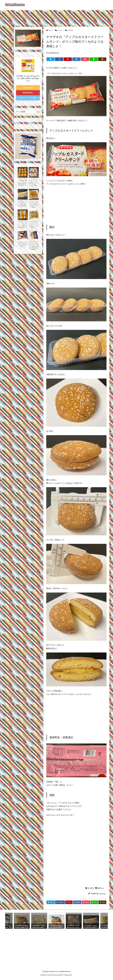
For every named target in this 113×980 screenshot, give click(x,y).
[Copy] (102, 59)
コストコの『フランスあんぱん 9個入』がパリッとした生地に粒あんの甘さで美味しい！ (22, 182)
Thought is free (68, 975)
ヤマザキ (70, 30)
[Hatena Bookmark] (76, 59)
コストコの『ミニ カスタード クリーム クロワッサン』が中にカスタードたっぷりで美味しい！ (33, 183)
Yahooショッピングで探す (28, 98)
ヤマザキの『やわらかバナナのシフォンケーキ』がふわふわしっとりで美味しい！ (33, 225)
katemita (102, 893)
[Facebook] (59, 59)
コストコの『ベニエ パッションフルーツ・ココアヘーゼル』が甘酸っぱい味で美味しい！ (22, 225)
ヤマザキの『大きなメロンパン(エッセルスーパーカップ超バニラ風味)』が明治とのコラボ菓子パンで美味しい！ (33, 246)
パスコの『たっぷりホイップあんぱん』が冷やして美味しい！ (22, 244)
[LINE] (94, 59)
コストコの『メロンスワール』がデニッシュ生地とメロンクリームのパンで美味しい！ (33, 204)
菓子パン (101, 888)
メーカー (60, 30)
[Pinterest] (68, 59)
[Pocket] (85, 59)
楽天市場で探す (28, 93)
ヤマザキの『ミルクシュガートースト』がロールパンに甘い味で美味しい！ (22, 204)
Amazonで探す (28, 88)
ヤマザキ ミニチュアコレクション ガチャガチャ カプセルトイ (28, 78)
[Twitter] (51, 59)
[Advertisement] (56, 17)
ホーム (50, 30)
